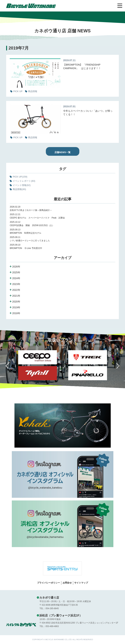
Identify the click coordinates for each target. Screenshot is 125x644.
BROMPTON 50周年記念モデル (26, 233)
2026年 (16, 267)
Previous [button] (8, 366)
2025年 (16, 272)
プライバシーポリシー (48, 583)
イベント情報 (22, 185)
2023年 (16, 284)
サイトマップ (81, 583)
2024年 (16, 278)
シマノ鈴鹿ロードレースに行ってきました (30, 241)
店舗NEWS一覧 (62, 152)
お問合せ (67, 583)
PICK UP (20, 177)
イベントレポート (24, 181)
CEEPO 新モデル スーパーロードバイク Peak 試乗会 (37, 218)
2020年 (16, 302)
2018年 (16, 313)
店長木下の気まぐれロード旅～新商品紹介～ (31, 210)
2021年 (16, 296)
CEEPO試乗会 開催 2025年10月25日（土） (32, 225)
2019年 (16, 307)
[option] (88, 366)
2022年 (16, 290)
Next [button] (117, 366)
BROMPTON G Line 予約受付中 (26, 248)
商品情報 (19, 189)
